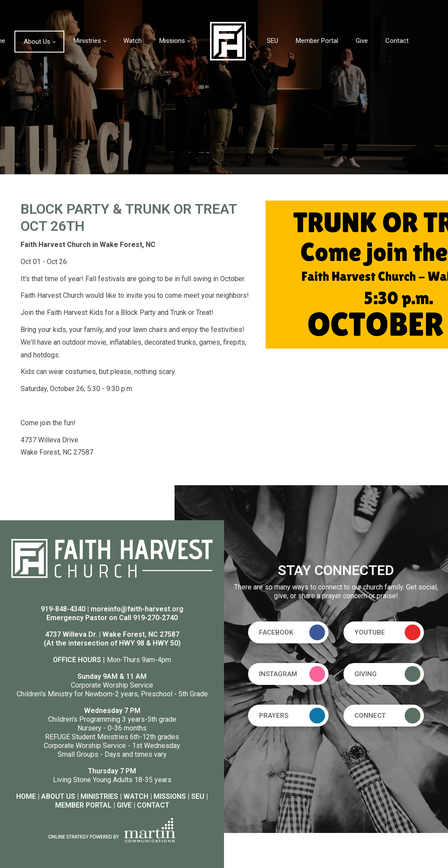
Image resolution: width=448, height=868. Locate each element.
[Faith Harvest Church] (228, 41)
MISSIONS (170, 796)
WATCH (136, 796)
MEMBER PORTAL (83, 805)
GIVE (124, 805)
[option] (224, 87)
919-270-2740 (155, 618)
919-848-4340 (63, 609)
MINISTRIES (99, 796)
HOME (26, 796)
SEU (198, 796)
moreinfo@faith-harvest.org (137, 609)
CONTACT (153, 805)
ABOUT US (58, 796)
